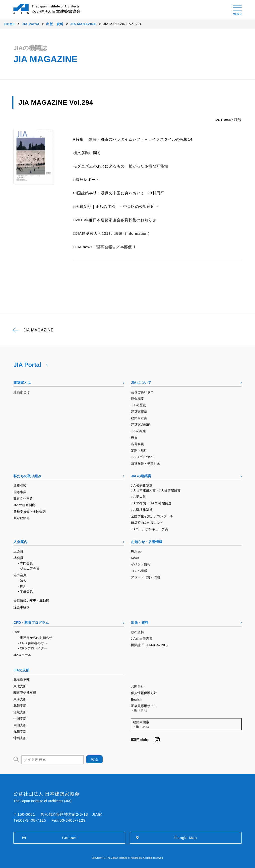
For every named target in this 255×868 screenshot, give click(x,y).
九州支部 (20, 732)
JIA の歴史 (139, 405)
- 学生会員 (25, 591)
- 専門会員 (25, 563)
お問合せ (137, 686)
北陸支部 (20, 706)
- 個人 (22, 586)
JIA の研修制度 (24, 505)
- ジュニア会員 (29, 569)
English (136, 699)
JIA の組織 (139, 431)
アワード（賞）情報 (146, 577)
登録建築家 (22, 518)
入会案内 (20, 542)
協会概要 (137, 399)
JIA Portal (27, 365)
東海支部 (20, 699)
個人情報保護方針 (144, 693)
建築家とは (22, 383)
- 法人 (22, 581)
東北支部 (20, 686)
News (135, 558)
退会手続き (22, 607)
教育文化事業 (23, 499)
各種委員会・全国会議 (30, 512)
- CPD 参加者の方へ (32, 643)
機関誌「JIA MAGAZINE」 (150, 645)
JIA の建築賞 (141, 476)
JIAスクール (22, 655)
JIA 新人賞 (139, 497)
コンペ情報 (139, 571)
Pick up (136, 551)
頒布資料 (137, 632)
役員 (134, 437)
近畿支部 (20, 712)
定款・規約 (139, 450)
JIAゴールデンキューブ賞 (150, 529)
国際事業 (20, 492)
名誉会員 (137, 444)
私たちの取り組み (27, 476)
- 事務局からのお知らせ (35, 638)
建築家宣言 (139, 418)
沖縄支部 (20, 738)
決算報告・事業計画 (146, 463)
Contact (69, 838)
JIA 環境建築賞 (142, 510)
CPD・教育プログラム (31, 623)
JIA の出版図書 (142, 639)
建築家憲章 (139, 412)
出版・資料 (140, 623)
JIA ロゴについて (143, 457)
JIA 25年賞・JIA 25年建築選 (151, 503)
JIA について (141, 383)
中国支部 (20, 719)
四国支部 (20, 725)
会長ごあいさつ (142, 392)
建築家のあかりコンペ (147, 523)
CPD (17, 632)
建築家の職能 (141, 425)
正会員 (18, 551)
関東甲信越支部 (25, 693)
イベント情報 (141, 564)
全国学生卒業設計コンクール (152, 516)
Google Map (186, 838)
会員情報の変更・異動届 (31, 601)
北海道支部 (22, 680)
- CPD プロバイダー (32, 648)
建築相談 (20, 486)
